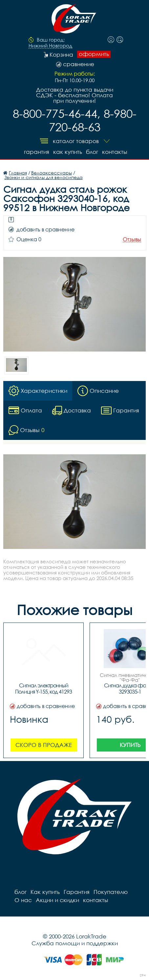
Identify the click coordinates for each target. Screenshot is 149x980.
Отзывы (132, 239)
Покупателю (111, 892)
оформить (94, 54)
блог (92, 152)
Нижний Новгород (50, 46)
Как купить (68, 152)
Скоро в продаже (44, 745)
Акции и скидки (57, 900)
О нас (23, 900)
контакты (115, 152)
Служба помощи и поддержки (75, 943)
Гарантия (37, 152)
